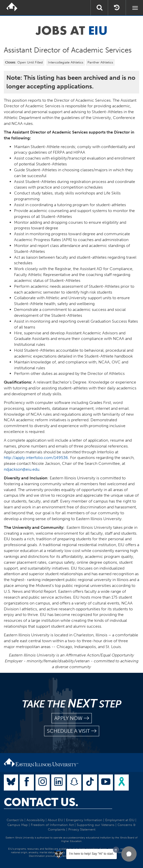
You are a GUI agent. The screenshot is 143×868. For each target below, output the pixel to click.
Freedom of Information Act (52, 825)
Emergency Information (84, 820)
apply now (72, 718)
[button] (129, 854)
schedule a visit (72, 731)
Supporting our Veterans (96, 825)
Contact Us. (41, 802)
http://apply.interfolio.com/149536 (36, 458)
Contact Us (15, 820)
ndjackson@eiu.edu (22, 469)
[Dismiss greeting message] (116, 850)
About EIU (55, 820)
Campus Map (18, 825)
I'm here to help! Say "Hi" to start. (92, 854)
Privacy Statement (82, 829)
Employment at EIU (120, 820)
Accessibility (36, 820)
